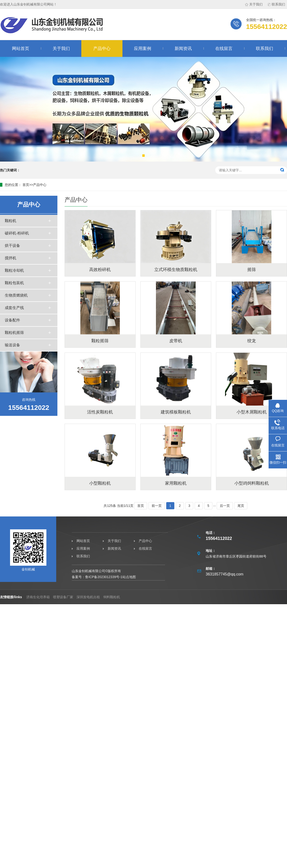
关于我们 (254, 4)
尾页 (241, 506)
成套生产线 (14, 308)
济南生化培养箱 (38, 597)
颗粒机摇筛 (14, 333)
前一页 (157, 506)
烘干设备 (12, 246)
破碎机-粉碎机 (17, 233)
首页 (26, 185)
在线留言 (224, 49)
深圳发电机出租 (88, 597)
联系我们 (276, 4)
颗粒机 (11, 221)
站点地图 (129, 577)
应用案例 (143, 49)
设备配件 (12, 320)
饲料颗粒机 (112, 597)
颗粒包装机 (14, 283)
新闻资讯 (183, 49)
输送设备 (12, 345)
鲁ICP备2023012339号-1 (104, 577)
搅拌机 (11, 258)
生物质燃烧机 (16, 295)
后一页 (225, 506)
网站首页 (21, 49)
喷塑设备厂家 (63, 597)
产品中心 (102, 49)
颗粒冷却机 (14, 270)
